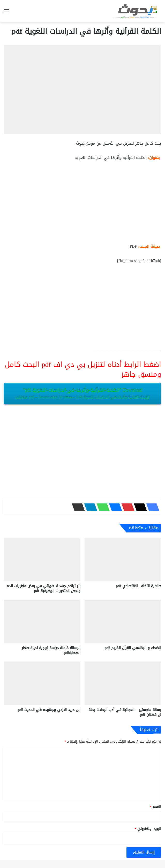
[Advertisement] (82, 204)
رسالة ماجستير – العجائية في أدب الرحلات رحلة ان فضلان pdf (125, 712)
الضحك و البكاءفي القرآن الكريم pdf (133, 648)
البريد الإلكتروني (148, 829)
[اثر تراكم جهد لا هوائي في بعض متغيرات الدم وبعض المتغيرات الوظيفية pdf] (42, 559)
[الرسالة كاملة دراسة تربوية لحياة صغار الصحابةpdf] (42, 621)
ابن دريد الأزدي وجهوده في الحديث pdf (49, 710)
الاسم (156, 807)
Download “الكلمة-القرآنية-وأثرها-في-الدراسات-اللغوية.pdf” (82, 393)
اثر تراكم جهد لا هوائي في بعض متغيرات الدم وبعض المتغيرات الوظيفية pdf (43, 588)
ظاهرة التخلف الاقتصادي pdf (138, 586)
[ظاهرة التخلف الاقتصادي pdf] (123, 559)
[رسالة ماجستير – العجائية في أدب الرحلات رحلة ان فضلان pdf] (123, 683)
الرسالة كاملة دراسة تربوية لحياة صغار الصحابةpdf (51, 650)
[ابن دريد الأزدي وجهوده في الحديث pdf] (42, 683)
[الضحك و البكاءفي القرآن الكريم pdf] (123, 621)
